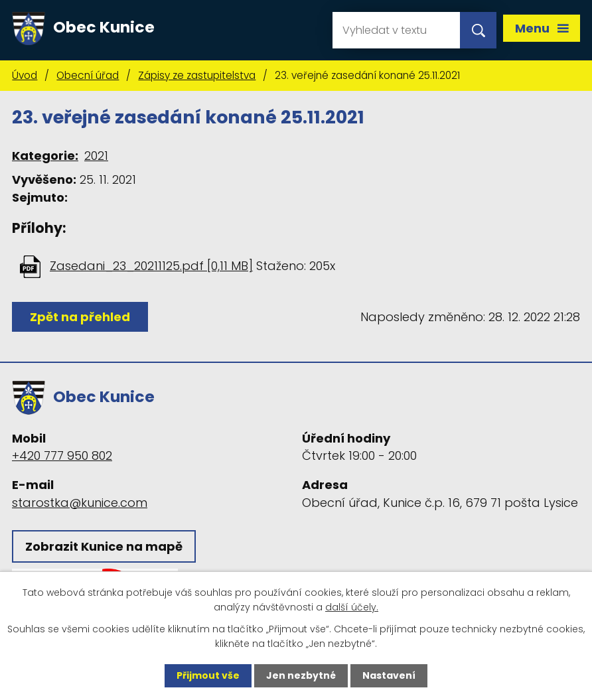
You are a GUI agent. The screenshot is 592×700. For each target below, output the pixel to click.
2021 (96, 156)
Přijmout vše (208, 675)
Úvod (25, 75)
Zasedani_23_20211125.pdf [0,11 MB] (151, 266)
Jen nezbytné (301, 675)
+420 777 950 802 (62, 455)
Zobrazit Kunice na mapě (104, 546)
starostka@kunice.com (80, 503)
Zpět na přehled (80, 317)
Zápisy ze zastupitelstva (197, 75)
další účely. (352, 607)
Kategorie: (45, 156)
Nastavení (389, 675)
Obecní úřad (88, 75)
